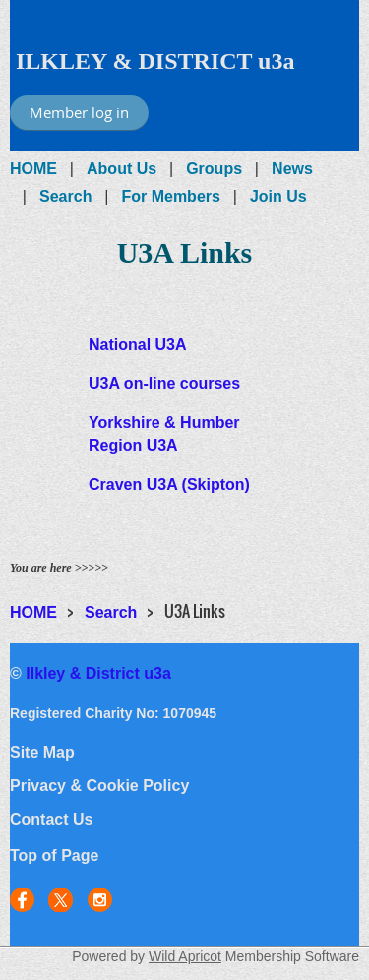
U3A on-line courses (164, 383)
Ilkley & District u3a (98, 674)
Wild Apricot (185, 956)
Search (65, 196)
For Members (170, 196)
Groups (214, 169)
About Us (122, 169)
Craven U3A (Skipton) (169, 485)
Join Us (278, 196)
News (292, 169)
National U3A (138, 345)
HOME (33, 169)
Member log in (79, 112)
